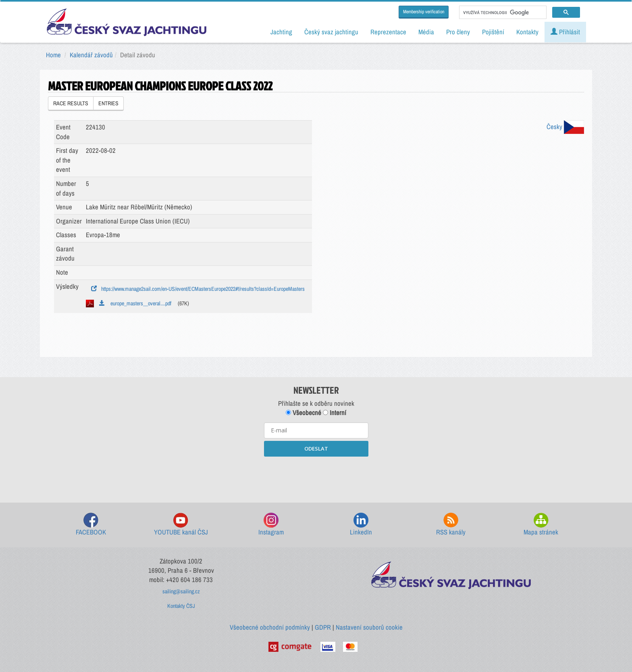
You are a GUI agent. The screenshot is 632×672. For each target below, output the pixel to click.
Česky (565, 127)
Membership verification (424, 12)
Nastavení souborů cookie (369, 627)
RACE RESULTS (71, 103)
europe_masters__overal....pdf (135, 303)
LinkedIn (361, 525)
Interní (335, 413)
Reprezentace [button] (388, 32)
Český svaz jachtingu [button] (331, 32)
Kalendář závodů (91, 55)
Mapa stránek (541, 525)
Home (53, 55)
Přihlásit (565, 32)
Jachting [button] (281, 32)
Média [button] (426, 32)
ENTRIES (108, 103)
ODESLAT (316, 449)
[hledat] (502, 13)
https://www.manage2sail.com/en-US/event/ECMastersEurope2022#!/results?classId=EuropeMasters (198, 289)
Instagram (271, 525)
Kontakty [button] (527, 32)
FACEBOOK (91, 525)
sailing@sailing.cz (181, 591)
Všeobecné (304, 413)
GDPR (323, 627)
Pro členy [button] (458, 32)
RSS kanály (451, 525)
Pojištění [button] (493, 32)
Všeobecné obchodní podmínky (270, 627)
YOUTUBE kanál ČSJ (181, 525)
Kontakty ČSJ (181, 606)
